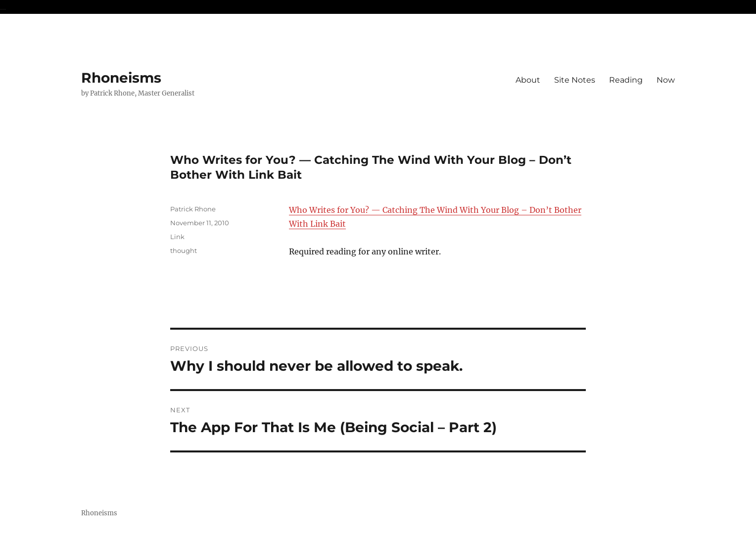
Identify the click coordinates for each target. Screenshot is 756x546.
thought (184, 250)
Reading (626, 80)
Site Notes (575, 80)
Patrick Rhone (193, 209)
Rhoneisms (121, 78)
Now (666, 80)
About (528, 80)
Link (177, 237)
